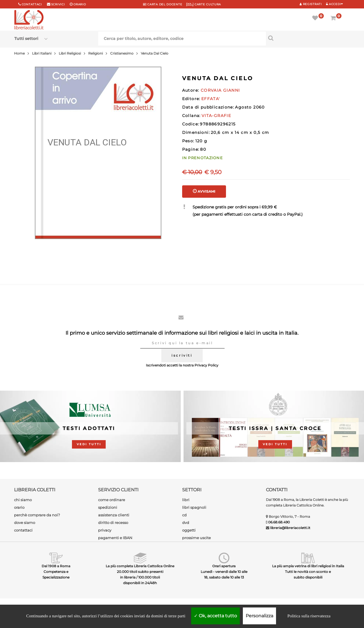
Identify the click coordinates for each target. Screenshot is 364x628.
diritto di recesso (113, 523)
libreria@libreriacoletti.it (290, 528)
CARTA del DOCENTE (163, 4)
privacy (105, 530)
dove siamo (25, 523)
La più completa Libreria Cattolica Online (140, 566)
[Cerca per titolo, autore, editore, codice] (308, 38)
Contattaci (32, 4)
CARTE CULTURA (204, 4)
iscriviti (182, 355)
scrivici (58, 4)
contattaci (23, 530)
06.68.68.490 (279, 522)
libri (186, 500)
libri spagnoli (194, 507)
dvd (186, 523)
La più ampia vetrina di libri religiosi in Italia (308, 566)
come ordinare (112, 500)
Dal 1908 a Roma (56, 566)
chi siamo (23, 500)
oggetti (189, 530)
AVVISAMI (204, 191)
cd (184, 515)
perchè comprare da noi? (37, 515)
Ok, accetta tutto (215, 616)
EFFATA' (211, 99)
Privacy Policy (206, 365)
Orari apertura (224, 566)
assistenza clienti (114, 515)
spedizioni (108, 507)
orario (80, 4)
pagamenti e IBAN (115, 538)
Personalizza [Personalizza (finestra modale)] (259, 616)
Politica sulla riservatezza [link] (309, 616)
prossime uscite (196, 538)
